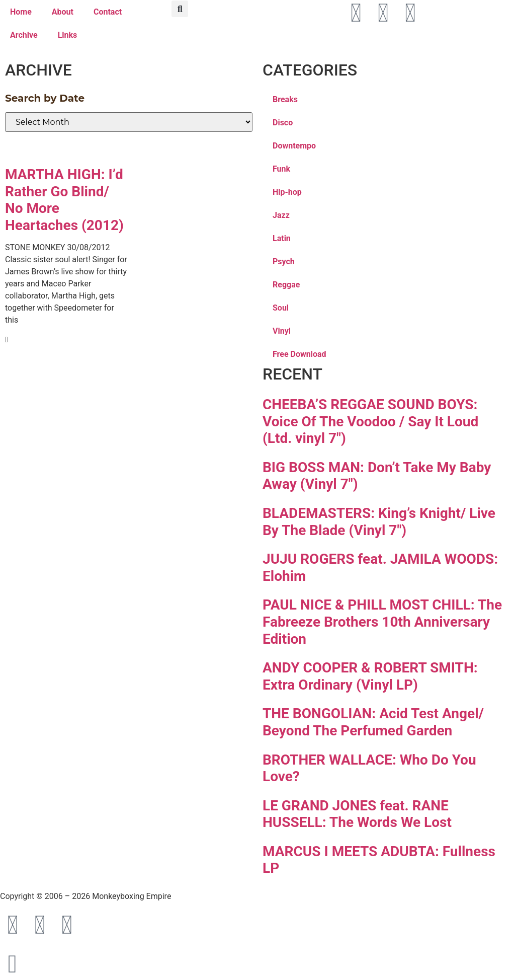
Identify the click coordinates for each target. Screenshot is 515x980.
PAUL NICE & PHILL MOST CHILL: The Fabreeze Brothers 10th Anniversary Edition (382, 622)
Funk (281, 169)
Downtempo (294, 146)
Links (68, 35)
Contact (108, 12)
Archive (24, 35)
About (63, 12)
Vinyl (282, 331)
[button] (180, 9)
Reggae (286, 285)
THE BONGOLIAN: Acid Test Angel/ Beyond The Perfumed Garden (373, 722)
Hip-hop (287, 192)
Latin (282, 238)
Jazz (281, 215)
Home (21, 12)
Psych (284, 261)
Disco (283, 123)
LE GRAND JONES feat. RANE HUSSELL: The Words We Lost (357, 814)
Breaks (285, 99)
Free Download (299, 354)
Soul (281, 308)
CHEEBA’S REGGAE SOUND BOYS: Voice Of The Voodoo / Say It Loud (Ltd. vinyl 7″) (370, 421)
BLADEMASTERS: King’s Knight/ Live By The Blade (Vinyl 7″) (379, 522)
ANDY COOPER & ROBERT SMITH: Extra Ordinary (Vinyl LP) (370, 676)
